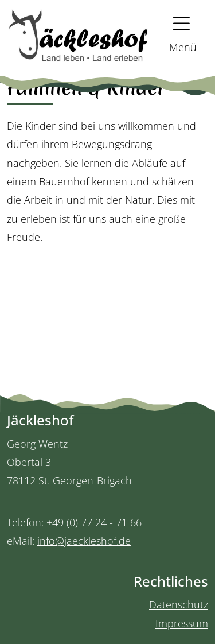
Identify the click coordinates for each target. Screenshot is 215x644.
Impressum (182, 623)
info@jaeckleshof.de (84, 541)
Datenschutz (179, 604)
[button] (178, 34)
